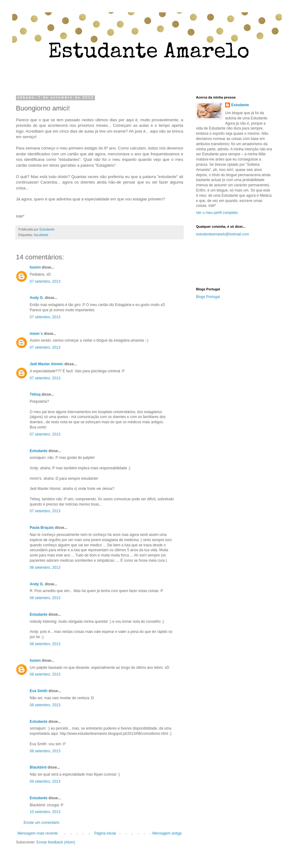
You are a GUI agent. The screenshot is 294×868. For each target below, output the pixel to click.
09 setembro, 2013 (45, 781)
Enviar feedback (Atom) (56, 842)
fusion (35, 267)
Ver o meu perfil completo (217, 213)
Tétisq (35, 394)
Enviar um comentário (41, 823)
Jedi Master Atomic (47, 364)
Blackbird (38, 767)
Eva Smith (39, 691)
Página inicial (105, 833)
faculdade (41, 235)
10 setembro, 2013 (45, 812)
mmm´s (36, 334)
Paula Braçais (42, 528)
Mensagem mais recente (38, 833)
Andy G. (37, 298)
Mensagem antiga (167, 833)
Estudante (39, 451)
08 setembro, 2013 (45, 568)
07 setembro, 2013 (45, 281)
